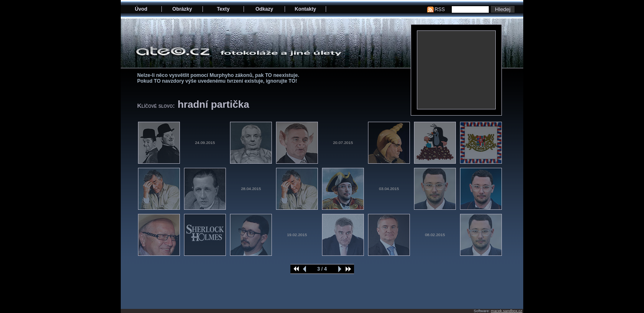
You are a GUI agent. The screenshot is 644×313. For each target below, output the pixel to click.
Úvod (141, 9)
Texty (223, 9)
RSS (440, 9)
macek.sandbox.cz (506, 311)
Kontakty (305, 9)
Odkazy (264, 9)
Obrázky (182, 9)
